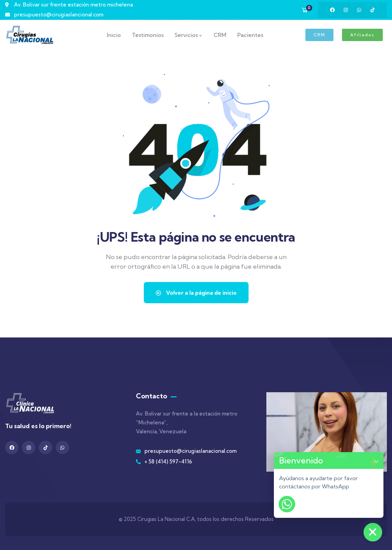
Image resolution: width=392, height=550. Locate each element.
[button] (376, 461)
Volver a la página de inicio (196, 293)
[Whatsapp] (287, 504)
